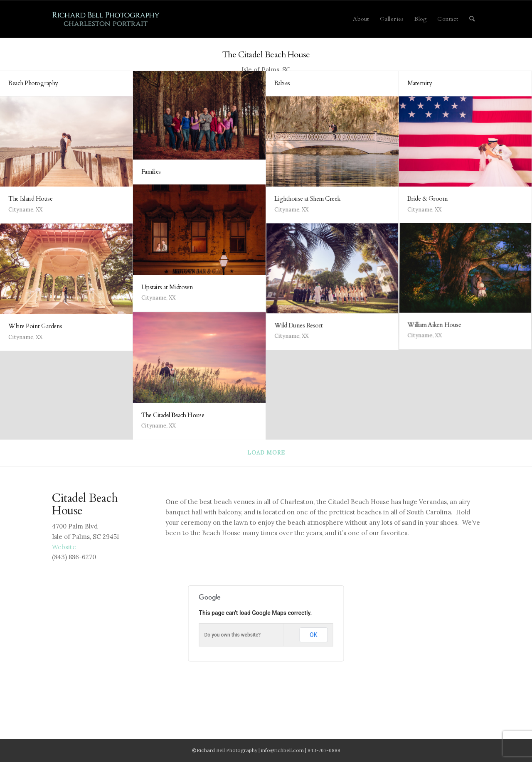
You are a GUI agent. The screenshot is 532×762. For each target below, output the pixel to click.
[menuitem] (361, 19)
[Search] (472, 19)
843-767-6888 (324, 750)
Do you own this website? (233, 635)
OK (313, 635)
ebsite (64, 547)
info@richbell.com (282, 750)
